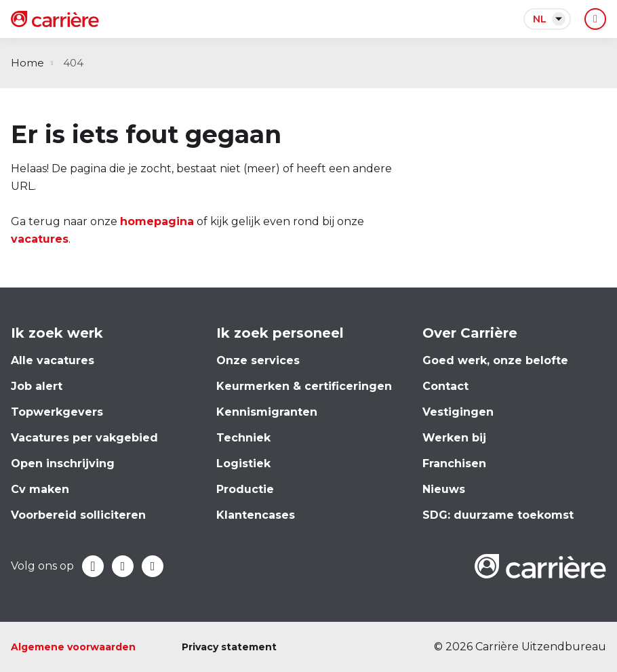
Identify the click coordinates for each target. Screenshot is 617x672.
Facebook (93, 566)
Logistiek (243, 463)
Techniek (243, 438)
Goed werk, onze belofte (495, 360)
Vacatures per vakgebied (84, 438)
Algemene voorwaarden (73, 647)
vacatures (40, 239)
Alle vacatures (53, 360)
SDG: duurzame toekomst (498, 515)
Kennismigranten (267, 412)
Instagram (153, 566)
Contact (445, 386)
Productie (245, 489)
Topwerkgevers (57, 412)
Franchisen (454, 463)
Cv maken (40, 489)
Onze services (258, 360)
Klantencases (256, 515)
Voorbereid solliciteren (78, 515)
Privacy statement (229, 647)
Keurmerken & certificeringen (304, 386)
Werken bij (454, 438)
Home (27, 63)
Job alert (37, 386)
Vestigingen (458, 412)
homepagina (157, 221)
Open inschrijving (63, 463)
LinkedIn (123, 566)
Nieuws (444, 489)
